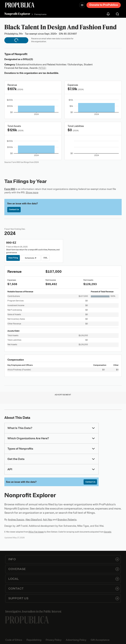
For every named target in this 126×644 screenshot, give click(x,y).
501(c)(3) (28, 59)
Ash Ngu (47, 520)
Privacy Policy (54, 640)
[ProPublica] (20, 5)
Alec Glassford (34, 520)
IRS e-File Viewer (36, 532)
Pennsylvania (40, 14)
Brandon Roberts (67, 520)
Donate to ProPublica (104, 5)
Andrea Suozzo (16, 520)
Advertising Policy (76, 640)
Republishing (34, 640)
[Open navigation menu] (82, 5)
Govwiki (108, 532)
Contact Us (14, 209)
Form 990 (10, 189)
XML (45, 258)
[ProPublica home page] (27, 620)
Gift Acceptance (100, 640)
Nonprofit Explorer (17, 14)
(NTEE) (42, 68)
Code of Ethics (14, 640)
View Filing (13, 258)
